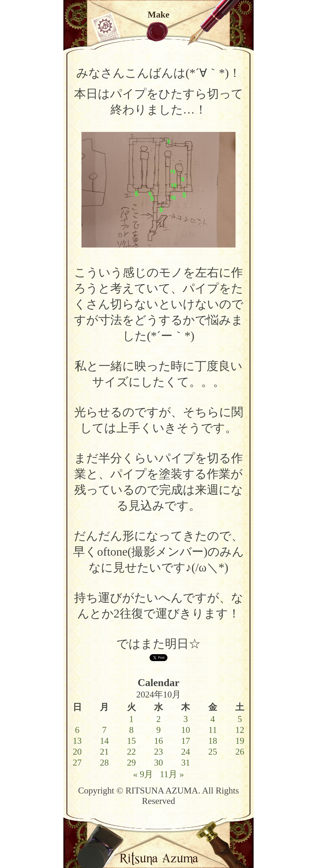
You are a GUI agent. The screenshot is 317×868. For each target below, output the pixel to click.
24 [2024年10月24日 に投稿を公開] (185, 752)
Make (158, 15)
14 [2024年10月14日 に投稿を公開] (104, 741)
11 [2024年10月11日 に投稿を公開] (213, 730)
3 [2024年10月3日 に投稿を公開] (185, 719)
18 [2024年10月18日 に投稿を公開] (213, 741)
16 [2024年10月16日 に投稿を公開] (158, 741)
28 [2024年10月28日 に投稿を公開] (104, 763)
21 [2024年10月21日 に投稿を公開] (104, 752)
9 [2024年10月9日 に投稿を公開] (158, 730)
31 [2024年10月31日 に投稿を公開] (185, 763)
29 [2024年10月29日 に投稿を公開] (132, 763)
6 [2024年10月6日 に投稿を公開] (77, 730)
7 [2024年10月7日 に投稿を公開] (104, 730)
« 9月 (143, 774)
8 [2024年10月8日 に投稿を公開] (132, 730)
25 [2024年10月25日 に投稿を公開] (213, 752)
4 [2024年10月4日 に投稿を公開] (213, 719)
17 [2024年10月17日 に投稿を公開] (185, 741)
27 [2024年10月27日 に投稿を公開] (77, 763)
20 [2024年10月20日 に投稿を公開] (77, 752)
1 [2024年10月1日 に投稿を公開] (132, 719)
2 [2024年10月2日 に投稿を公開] (158, 719)
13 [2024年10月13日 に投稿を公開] (77, 741)
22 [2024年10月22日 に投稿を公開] (132, 752)
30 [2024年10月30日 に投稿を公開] (158, 763)
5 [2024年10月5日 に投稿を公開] (240, 719)
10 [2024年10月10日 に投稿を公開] (185, 730)
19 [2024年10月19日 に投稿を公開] (240, 741)
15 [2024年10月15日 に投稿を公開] (132, 741)
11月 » (172, 774)
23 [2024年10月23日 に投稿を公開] (158, 752)
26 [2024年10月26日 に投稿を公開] (240, 752)
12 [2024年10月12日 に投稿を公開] (240, 730)
